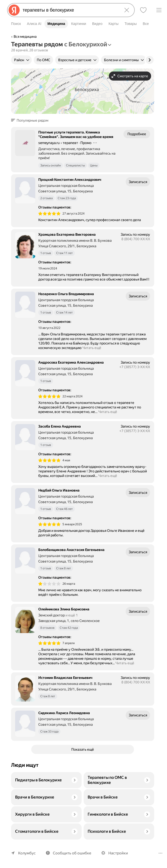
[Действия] (96, 143)
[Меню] (159, 10)
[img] (49, 214)
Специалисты (76, 165)
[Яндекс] (14, 10)
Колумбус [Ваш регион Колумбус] (26, 853)
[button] (31, 120)
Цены (94, 165)
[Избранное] (143, 10)
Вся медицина (25, 37)
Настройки (116, 853)
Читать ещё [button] (91, 348)
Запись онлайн (51, 165)
